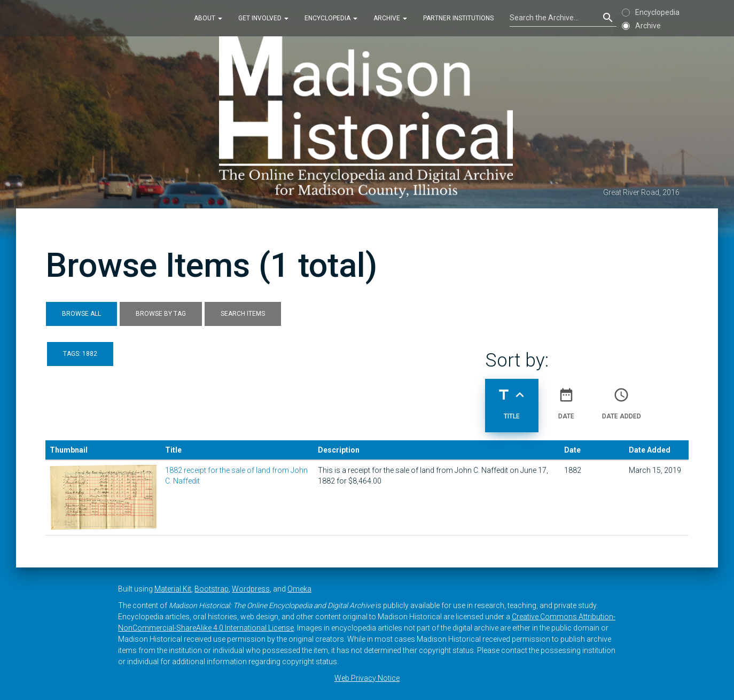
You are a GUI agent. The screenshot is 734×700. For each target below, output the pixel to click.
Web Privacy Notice (367, 678)
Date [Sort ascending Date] (566, 399)
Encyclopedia (331, 18)
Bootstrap (212, 589)
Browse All (81, 314)
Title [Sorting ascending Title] (512, 399)
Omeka (299, 589)
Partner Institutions (458, 18)
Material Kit (173, 589)
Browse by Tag (161, 314)
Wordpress (251, 589)
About (208, 18)
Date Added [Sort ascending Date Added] (622, 399)
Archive (390, 18)
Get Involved (263, 18)
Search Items (243, 314)
